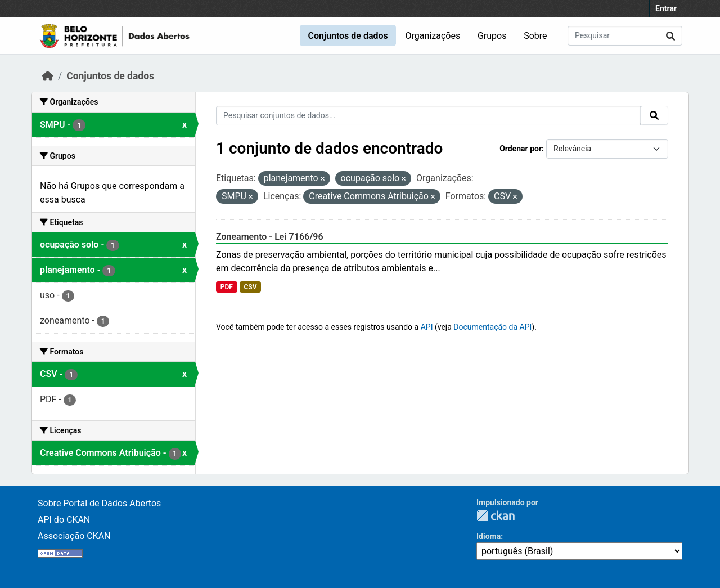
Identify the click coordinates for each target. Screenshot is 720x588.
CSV (250, 287)
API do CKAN (64, 520)
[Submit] (670, 36)
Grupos (492, 36)
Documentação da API (492, 327)
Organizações (433, 36)
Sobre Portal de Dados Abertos (99, 503)
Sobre (535, 36)
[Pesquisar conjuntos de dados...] (625, 36)
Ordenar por (521, 149)
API (427, 327)
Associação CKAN (74, 536)
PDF (227, 287)
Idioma (489, 536)
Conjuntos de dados (348, 36)
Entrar (666, 8)
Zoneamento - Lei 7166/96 (270, 237)
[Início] (48, 76)
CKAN (496, 516)
